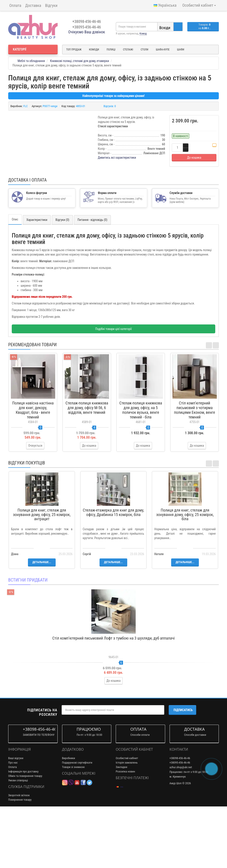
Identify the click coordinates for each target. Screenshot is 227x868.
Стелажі (128, 50)
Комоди (94, 50)
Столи (144, 50)
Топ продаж (74, 50)
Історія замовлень (127, 819)
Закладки (121, 824)
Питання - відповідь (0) (93, 277)
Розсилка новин (125, 828)
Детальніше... (42, 619)
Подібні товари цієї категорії (113, 386)
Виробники (69, 815)
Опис (15, 276)
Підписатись (183, 767)
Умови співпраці (18, 837)
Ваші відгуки (16, 815)
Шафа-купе (163, 50)
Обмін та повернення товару (25, 833)
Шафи (181, 50)
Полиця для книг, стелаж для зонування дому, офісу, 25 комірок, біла (185, 571)
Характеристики (37, 277)
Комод (143, 34)
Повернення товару (20, 857)
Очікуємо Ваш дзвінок (87, 32)
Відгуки (51, 5)
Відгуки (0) (62, 277)
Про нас (13, 819)
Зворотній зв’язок (19, 852)
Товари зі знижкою (73, 824)
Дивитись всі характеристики (117, 158)
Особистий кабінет (127, 815)
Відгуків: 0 (110, 106)
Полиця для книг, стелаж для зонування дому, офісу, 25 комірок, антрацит (42, 571)
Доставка (33, 5)
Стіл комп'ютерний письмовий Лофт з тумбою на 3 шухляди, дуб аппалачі (113, 695)
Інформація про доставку (23, 828)
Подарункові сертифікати (77, 819)
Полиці (111, 50)
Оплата (15, 5)
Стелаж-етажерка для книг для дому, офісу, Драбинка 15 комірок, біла (113, 569)
